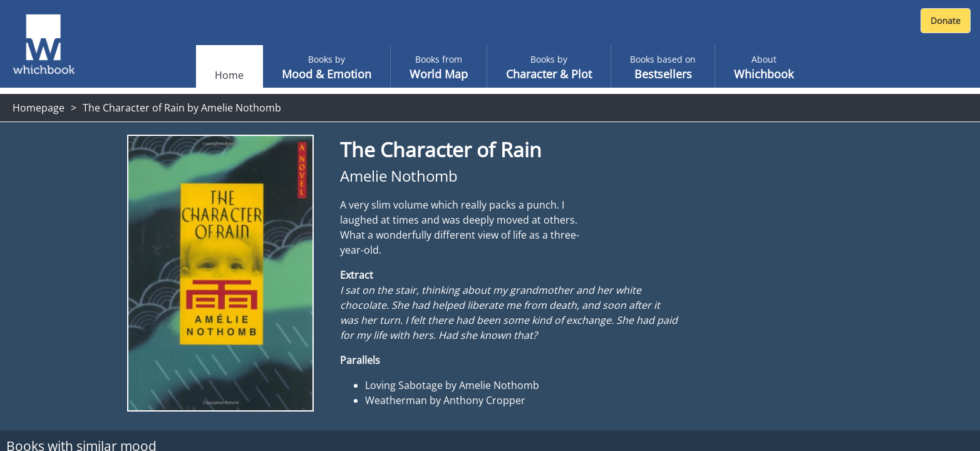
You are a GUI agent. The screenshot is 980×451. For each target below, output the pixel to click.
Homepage (39, 108)
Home (229, 75)
